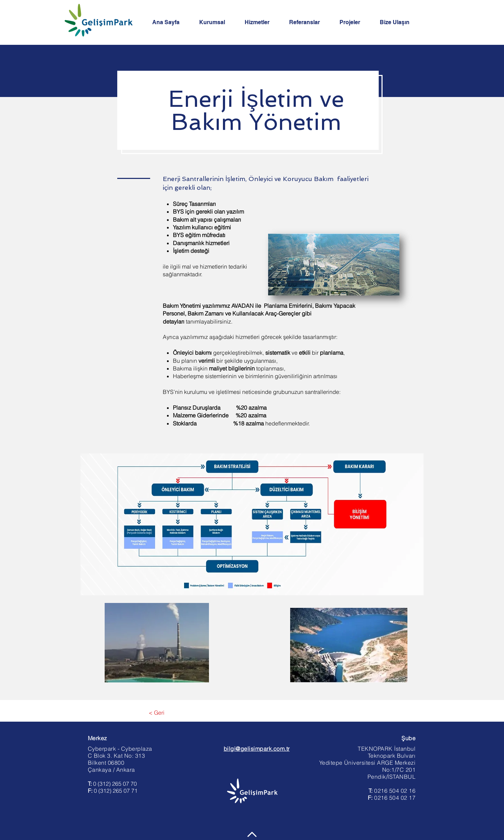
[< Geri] (157, 713)
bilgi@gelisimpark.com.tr (257, 749)
